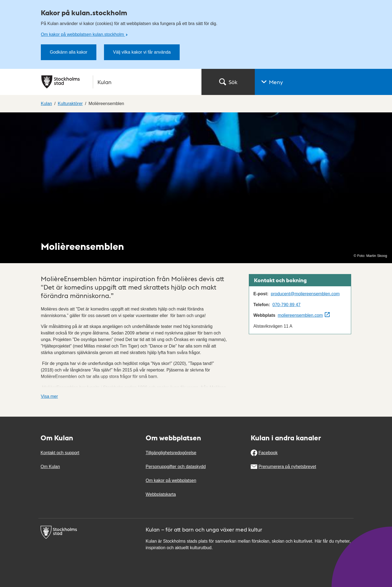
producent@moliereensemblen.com (305, 294)
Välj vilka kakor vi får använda (142, 52)
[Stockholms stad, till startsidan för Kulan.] (118, 82)
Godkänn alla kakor (69, 52)
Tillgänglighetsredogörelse (171, 453)
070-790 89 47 (287, 305)
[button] (323, 82)
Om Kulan (50, 467)
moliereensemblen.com (300, 315)
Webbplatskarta (161, 494)
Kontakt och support (60, 453)
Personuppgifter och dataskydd (176, 467)
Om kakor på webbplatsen (171, 480)
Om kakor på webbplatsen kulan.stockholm (83, 34)
